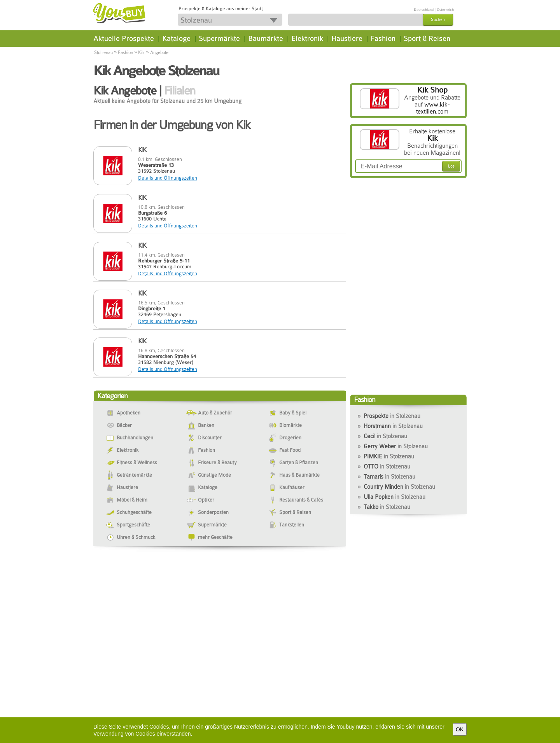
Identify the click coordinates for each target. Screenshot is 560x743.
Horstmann (393, 426)
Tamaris (389, 477)
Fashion (383, 38)
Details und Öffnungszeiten (168, 178)
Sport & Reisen (427, 38)
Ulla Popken (395, 497)
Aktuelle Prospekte (124, 38)
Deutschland (424, 10)
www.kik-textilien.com (433, 108)
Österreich (445, 10)
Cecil (385, 436)
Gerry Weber (396, 446)
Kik (141, 52)
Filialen (179, 91)
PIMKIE (389, 456)
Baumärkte (266, 38)
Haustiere (347, 38)
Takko (387, 507)
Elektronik (307, 38)
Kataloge (176, 38)
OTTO (387, 467)
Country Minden (399, 487)
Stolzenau (103, 52)
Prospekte (392, 416)
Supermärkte (219, 38)
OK (460, 729)
